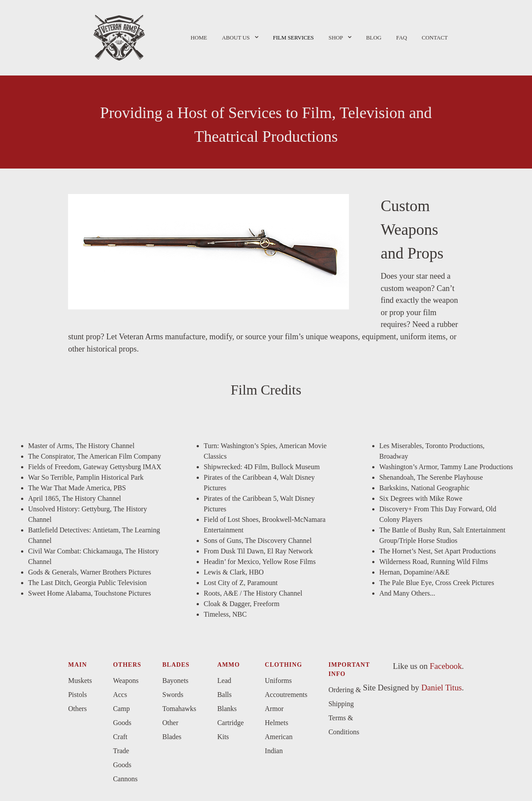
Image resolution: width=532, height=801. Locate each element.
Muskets (80, 681)
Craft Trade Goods (122, 751)
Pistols (77, 695)
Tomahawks (179, 709)
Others (77, 709)
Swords (173, 695)
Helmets (276, 723)
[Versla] (119, 36)
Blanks (227, 709)
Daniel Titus (442, 688)
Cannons (125, 779)
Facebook (446, 666)
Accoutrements (286, 695)
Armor (274, 709)
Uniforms (278, 681)
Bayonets (176, 681)
